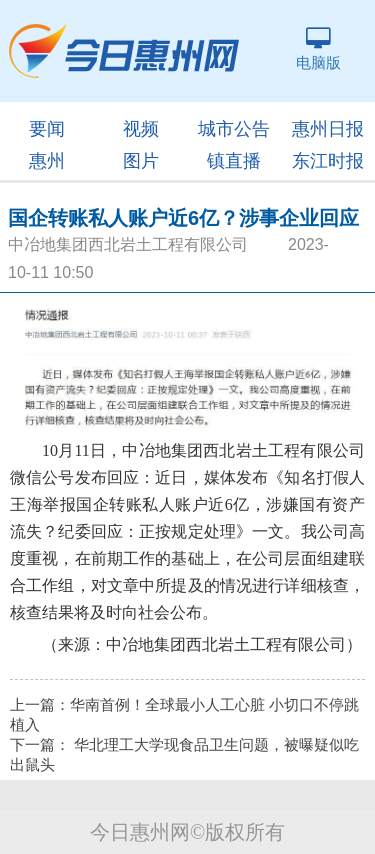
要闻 (47, 129)
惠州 (47, 161)
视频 (141, 129)
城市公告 (234, 129)
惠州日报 (328, 129)
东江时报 (328, 161)
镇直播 (234, 161)
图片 (141, 161)
